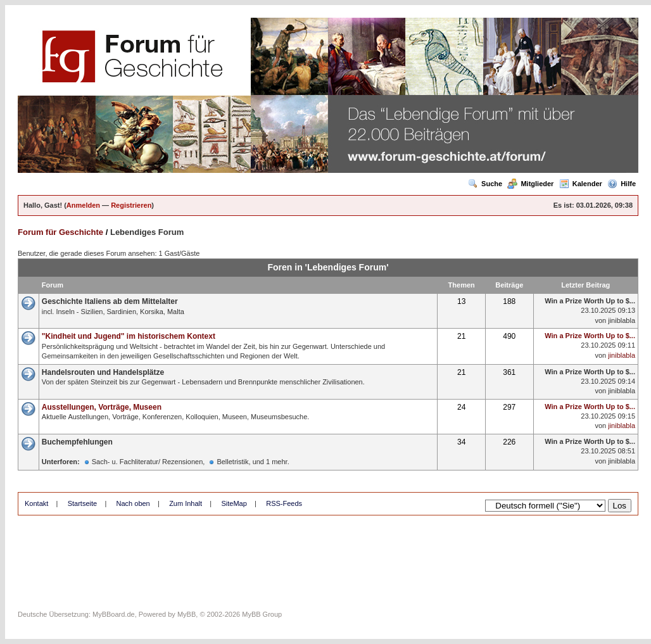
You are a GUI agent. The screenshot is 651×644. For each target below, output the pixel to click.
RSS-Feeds (284, 503)
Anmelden (83, 205)
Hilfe (622, 184)
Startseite (82, 503)
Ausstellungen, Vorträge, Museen (102, 407)
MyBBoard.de (114, 614)
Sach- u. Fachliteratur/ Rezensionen (147, 462)
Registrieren (131, 205)
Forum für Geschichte (60, 232)
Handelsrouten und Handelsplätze (103, 372)
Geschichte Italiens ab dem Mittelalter (110, 301)
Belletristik (232, 462)
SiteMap (234, 503)
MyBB (186, 614)
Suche (485, 184)
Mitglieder (530, 184)
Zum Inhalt (186, 503)
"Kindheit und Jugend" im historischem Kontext (129, 336)
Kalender (581, 184)
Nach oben (133, 503)
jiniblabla (622, 320)
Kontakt (36, 503)
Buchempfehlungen (77, 442)
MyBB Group (262, 614)
